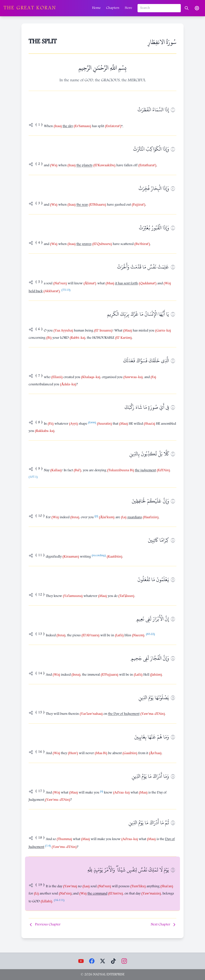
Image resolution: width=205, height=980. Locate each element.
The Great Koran (30, 8)
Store (128, 8)
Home (96, 8)
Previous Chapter (45, 925)
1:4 (48, 846)
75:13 (66, 290)
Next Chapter (164, 925)
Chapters (113, 8)
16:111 (59, 900)
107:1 (33, 477)
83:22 (150, 634)
